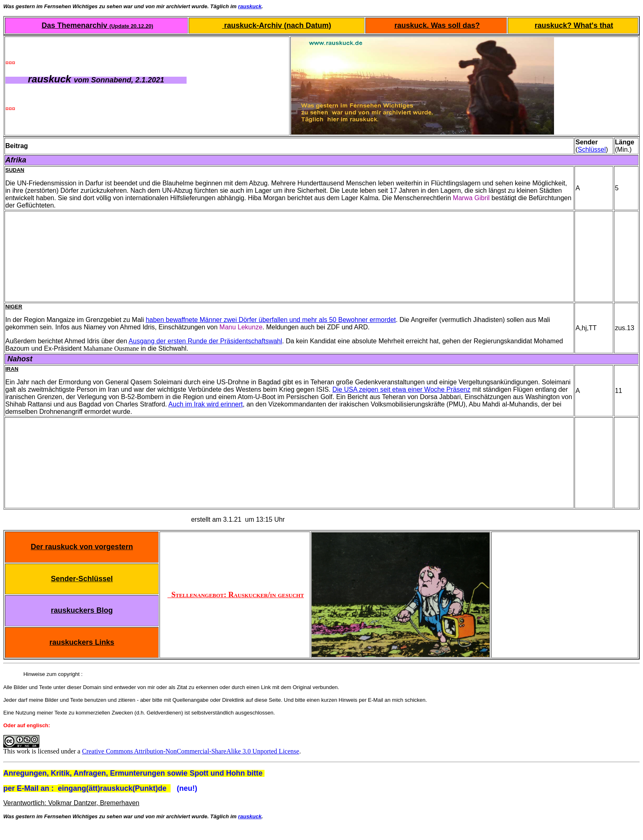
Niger (14, 307)
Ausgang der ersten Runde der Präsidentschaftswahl (205, 341)
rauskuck (250, 6)
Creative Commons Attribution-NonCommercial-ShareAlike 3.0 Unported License (191, 751)
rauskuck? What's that (574, 25)
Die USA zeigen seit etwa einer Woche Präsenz (401, 389)
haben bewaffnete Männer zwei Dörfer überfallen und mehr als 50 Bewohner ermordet (271, 320)
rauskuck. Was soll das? (437, 25)
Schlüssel (592, 150)
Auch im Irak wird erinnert (206, 404)
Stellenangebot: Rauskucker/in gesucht (236, 595)
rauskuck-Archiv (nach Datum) (276, 25)
